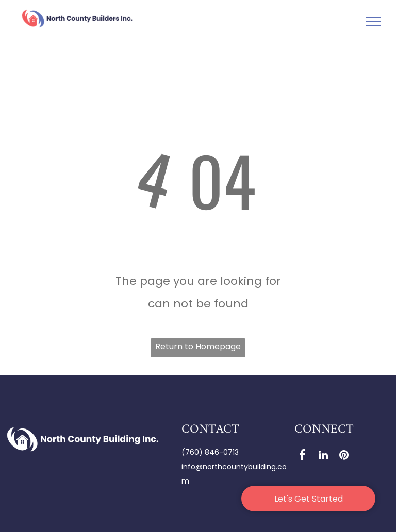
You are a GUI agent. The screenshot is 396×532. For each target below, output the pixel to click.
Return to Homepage (198, 346)
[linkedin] (323, 457)
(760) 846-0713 (210, 452)
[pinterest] (344, 457)
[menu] (373, 22)
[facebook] (303, 457)
